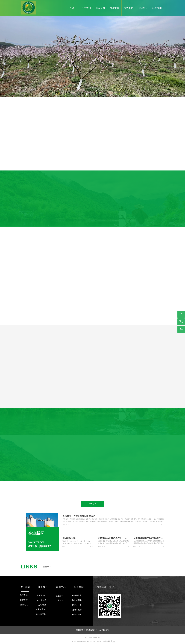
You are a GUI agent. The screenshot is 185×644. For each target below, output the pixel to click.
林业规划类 (77, 600)
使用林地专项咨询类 (78, 610)
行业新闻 (93, 504)
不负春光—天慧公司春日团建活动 (79, 516)
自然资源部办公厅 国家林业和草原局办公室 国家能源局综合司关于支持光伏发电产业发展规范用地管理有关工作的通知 (148, 538)
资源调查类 (77, 595)
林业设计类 (77, 605)
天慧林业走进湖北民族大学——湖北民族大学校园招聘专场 (113, 538)
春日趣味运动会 (69, 538)
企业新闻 (60, 596)
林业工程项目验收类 (78, 614)
